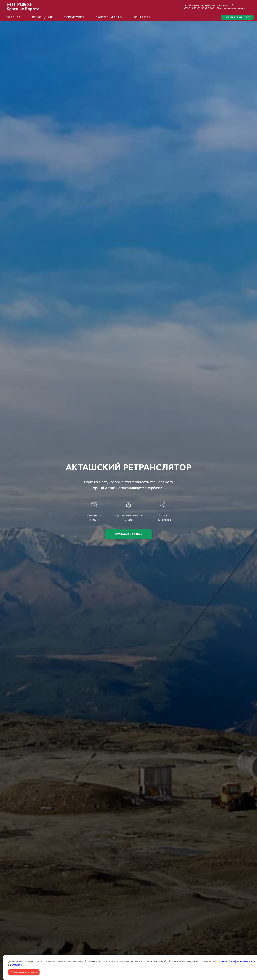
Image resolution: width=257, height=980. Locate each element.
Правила (14, 17)
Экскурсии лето (109, 17)
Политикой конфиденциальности (237, 962)
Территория (74, 17)
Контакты (142, 17)
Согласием (16, 965)
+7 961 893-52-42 (194, 8)
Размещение (42, 17)
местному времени (234, 8)
